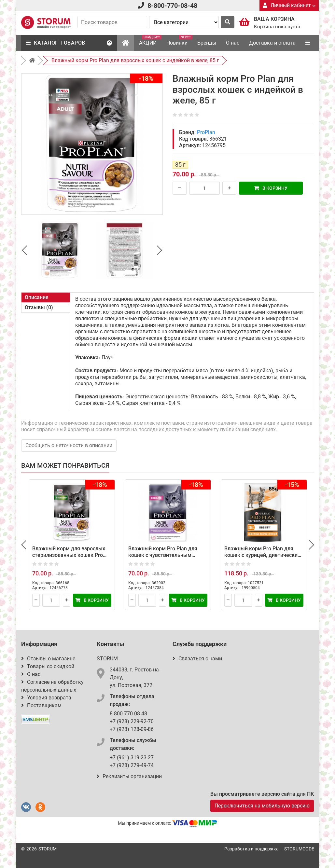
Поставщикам (41, 705)
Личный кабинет (289, 5)
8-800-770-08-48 (172, 6)
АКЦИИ (150, 40)
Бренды (207, 43)
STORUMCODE (299, 849)
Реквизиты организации (129, 776)
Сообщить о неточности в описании (69, 445)
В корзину (271, 188)
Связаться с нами (197, 659)
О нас (233, 43)
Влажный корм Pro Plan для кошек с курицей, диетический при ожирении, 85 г (262, 555)
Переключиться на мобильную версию (262, 806)
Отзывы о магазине (48, 659)
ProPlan (206, 132)
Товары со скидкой (48, 666)
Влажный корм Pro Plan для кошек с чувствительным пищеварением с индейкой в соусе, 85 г (164, 558)
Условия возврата (46, 698)
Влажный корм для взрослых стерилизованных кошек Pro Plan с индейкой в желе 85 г (69, 555)
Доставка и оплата (272, 43)
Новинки (179, 40)
